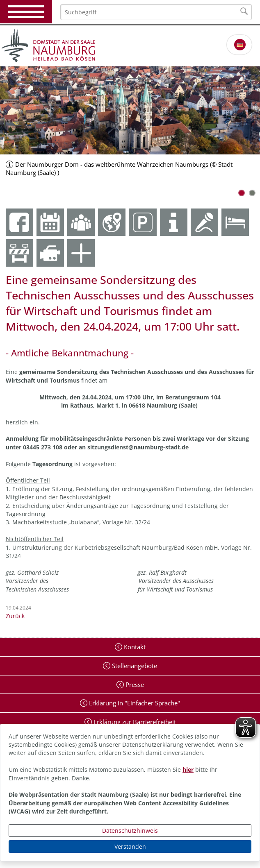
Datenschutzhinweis (130, 831)
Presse (134, 684)
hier (188, 769)
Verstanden (130, 846)
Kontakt (134, 647)
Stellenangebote (134, 666)
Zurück (15, 616)
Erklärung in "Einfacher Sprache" (134, 703)
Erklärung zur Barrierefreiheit (134, 722)
